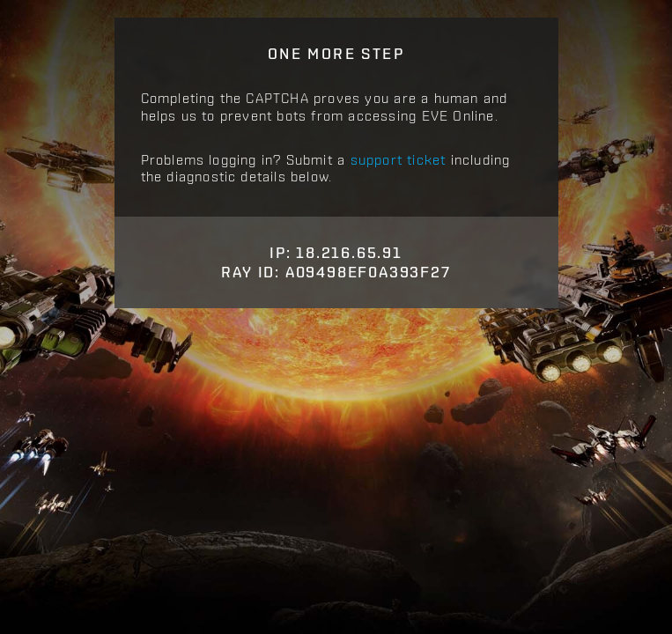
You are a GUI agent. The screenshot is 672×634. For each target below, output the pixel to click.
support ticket (399, 159)
